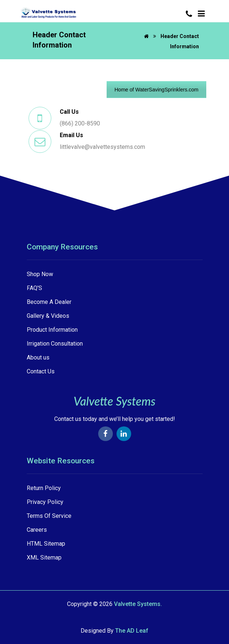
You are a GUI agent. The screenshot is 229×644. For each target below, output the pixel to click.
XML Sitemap (44, 558)
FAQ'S (34, 288)
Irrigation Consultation (55, 344)
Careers (37, 530)
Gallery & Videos (48, 316)
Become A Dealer (49, 302)
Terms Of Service (49, 516)
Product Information (52, 330)
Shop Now (40, 274)
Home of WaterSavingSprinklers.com (156, 90)
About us (38, 357)
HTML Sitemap (46, 544)
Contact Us (41, 371)
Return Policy (44, 488)
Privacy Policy (45, 502)
